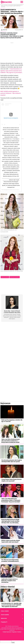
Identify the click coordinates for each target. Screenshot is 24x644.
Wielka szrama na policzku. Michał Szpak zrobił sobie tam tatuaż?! (11, 542)
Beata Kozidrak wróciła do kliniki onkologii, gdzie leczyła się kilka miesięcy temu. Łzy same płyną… (10, 522)
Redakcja (19, 632)
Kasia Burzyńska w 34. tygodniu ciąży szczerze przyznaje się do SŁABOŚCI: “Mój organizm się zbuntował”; (11, 71)
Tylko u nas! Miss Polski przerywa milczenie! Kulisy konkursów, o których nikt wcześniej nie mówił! (10, 441)
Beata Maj (5, 30)
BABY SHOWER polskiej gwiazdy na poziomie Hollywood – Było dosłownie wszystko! (11, 93)
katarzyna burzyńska (15, 277)
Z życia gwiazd (11, 5)
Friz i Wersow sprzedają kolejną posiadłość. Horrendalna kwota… (10, 561)
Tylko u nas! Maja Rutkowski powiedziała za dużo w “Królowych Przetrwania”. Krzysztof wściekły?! (11, 501)
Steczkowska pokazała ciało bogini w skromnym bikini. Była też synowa (12, 461)
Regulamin (14, 632)
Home (2, 5)
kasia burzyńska (5, 277)
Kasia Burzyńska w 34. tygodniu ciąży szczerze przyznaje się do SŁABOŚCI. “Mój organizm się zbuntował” (11, 605)
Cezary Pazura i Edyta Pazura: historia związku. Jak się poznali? (11, 481)
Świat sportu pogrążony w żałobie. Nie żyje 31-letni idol (12, 421)
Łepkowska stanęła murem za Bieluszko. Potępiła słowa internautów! (9, 581)
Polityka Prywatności (7, 632)
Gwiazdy (6, 5)
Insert (14, 643)
